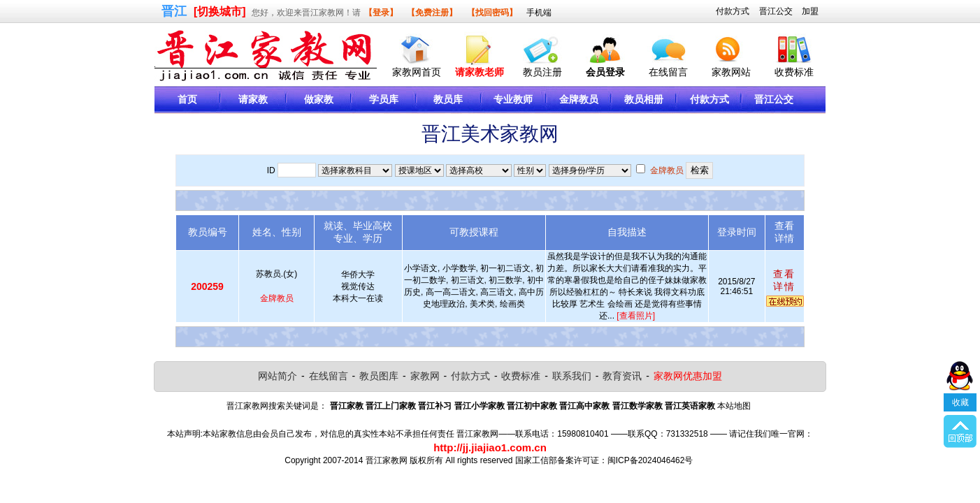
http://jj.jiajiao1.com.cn (490, 447)
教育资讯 (622, 376)
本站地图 (734, 406)
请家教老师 (480, 72)
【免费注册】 (432, 13)
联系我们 (572, 376)
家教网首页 (417, 72)
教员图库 (379, 376)
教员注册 (542, 72)
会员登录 (605, 72)
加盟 (810, 11)
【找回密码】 (492, 13)
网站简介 (278, 376)
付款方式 (733, 11)
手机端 (539, 13)
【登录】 (381, 13)
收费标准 (794, 72)
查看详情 (784, 280)
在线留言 (668, 72)
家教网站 (731, 72)
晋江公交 (776, 11)
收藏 (960, 409)
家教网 (425, 376)
